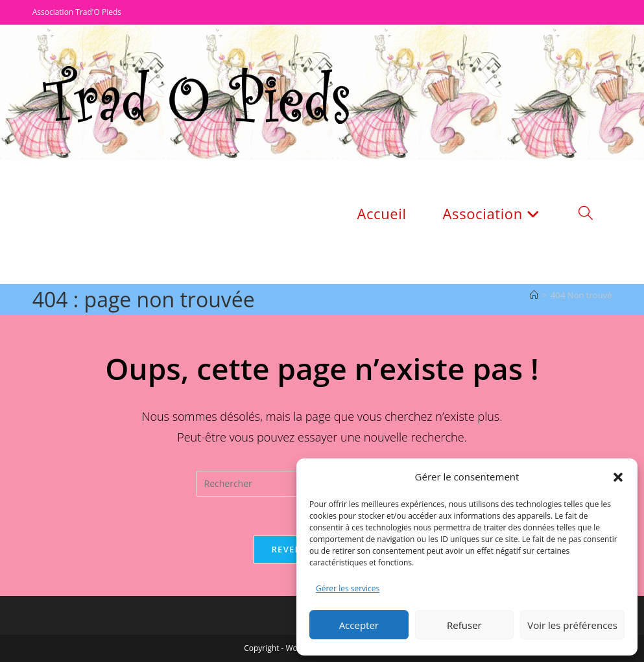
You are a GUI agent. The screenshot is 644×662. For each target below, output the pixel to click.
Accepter (359, 625)
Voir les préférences (572, 625)
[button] (618, 477)
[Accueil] (534, 295)
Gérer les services (348, 588)
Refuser (464, 625)
